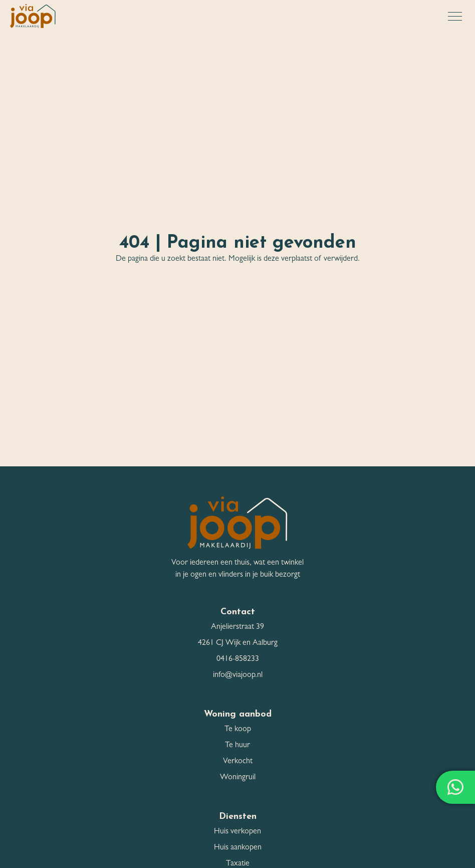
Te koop (238, 730)
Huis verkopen (238, 832)
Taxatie (238, 864)
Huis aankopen (238, 848)
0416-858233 (238, 659)
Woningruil (238, 778)
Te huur (238, 746)
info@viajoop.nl (238, 675)
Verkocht (238, 762)
